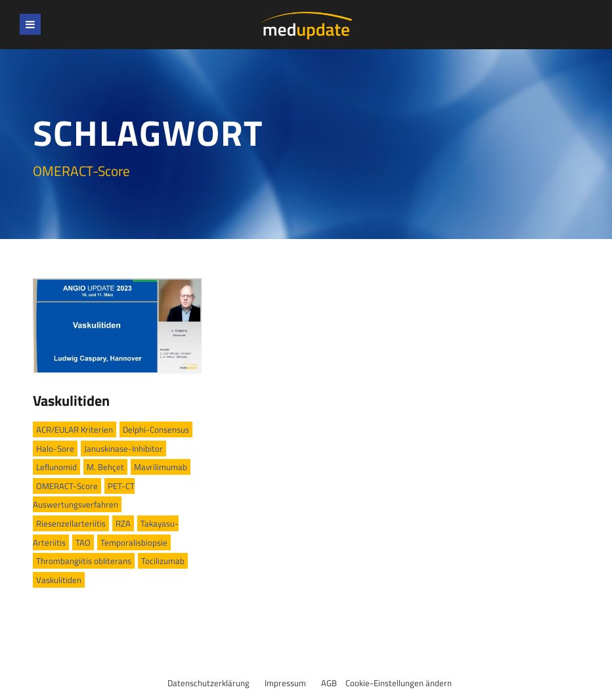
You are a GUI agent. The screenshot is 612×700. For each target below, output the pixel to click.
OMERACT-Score (67, 486)
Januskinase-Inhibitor (123, 448)
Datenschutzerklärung (208, 683)
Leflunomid (56, 467)
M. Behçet (105, 467)
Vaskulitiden (71, 401)
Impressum (285, 683)
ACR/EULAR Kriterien (75, 429)
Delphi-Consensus (156, 429)
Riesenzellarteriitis (71, 523)
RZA (123, 523)
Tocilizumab (163, 561)
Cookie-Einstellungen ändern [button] (399, 683)
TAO (83, 542)
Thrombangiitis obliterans (84, 561)
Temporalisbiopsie (134, 542)
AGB (329, 683)
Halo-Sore (55, 448)
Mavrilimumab (161, 467)
